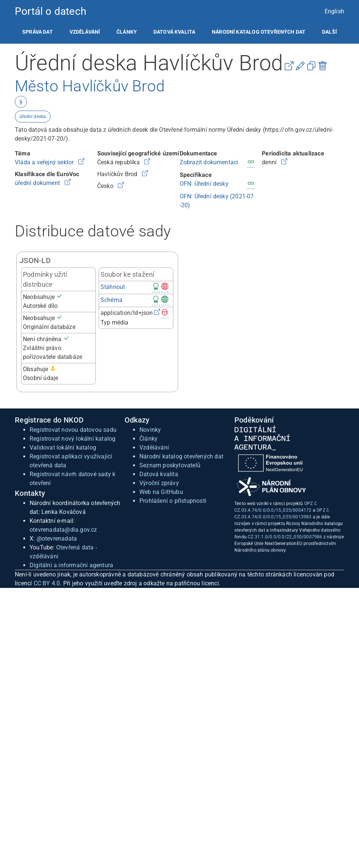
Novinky (150, 430)
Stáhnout (113, 287)
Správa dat (38, 32)
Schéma (111, 300)
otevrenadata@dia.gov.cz (63, 530)
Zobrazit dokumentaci (209, 162)
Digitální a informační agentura (71, 565)
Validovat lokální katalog (63, 448)
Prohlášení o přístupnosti (173, 501)
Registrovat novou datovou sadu (73, 430)
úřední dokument (38, 183)
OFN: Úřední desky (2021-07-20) (217, 201)
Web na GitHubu (161, 492)
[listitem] (38, 32)
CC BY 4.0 (47, 583)
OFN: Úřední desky (204, 184)
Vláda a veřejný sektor (45, 162)
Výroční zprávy (159, 483)
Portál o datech (50, 11)
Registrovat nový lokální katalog (72, 439)
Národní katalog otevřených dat (181, 456)
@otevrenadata (57, 539)
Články (127, 32)
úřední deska (33, 117)
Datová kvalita (174, 32)
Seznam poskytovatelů (170, 465)
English (334, 11)
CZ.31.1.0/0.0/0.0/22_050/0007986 (285, 537)
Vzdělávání (85, 32)
